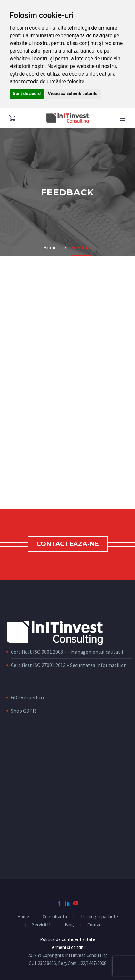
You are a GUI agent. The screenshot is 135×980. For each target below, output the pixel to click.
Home (23, 917)
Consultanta (55, 917)
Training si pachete (99, 917)
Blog (69, 925)
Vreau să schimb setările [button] (73, 94)
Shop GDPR (23, 711)
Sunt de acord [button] (27, 94)
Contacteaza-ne (68, 544)
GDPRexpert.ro (27, 697)
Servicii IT (42, 925)
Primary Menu (123, 119)
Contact (95, 925)
